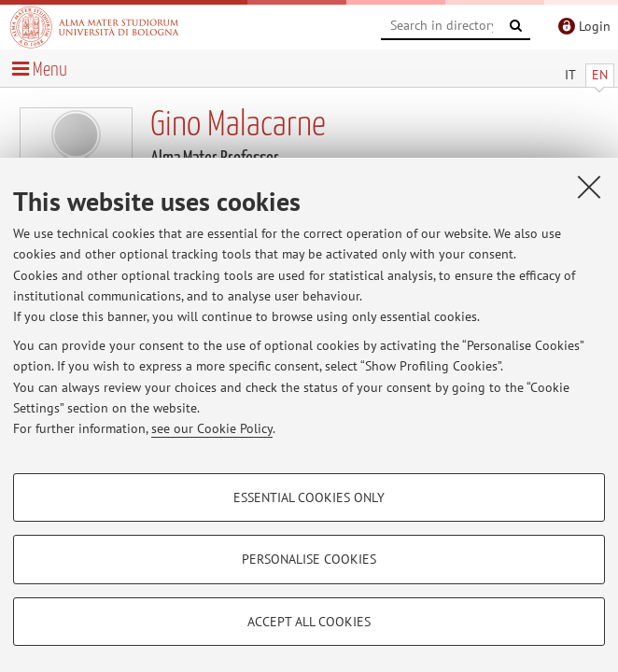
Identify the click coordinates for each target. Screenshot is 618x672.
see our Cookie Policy (212, 428)
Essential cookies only (309, 497)
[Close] (589, 187)
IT (570, 75)
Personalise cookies (309, 559)
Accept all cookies (309, 622)
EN (600, 75)
